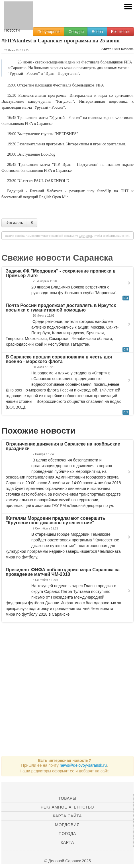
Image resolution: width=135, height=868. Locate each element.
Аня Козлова (124, 49)
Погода (67, 834)
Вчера (97, 32)
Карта (67, 842)
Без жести (120, 32)
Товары (67, 798)
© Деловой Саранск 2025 (67, 861)
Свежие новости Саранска (57, 258)
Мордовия (67, 825)
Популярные (49, 32)
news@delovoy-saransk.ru (83, 765)
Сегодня (76, 32)
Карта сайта (67, 816)
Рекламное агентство (67, 807)
